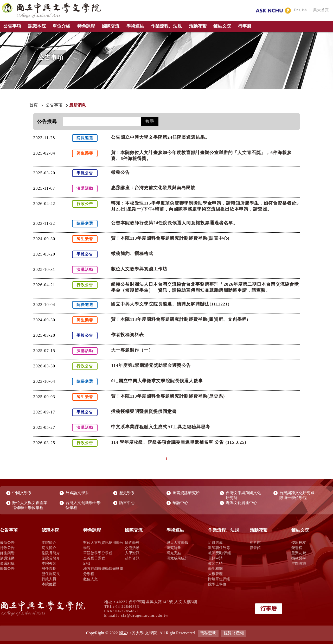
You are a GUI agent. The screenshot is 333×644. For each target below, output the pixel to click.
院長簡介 (49, 548)
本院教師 (49, 563)
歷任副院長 (51, 574)
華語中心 (180, 503)
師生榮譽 (7, 553)
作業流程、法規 (166, 26)
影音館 (255, 548)
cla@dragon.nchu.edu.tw (145, 615)
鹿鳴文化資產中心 (241, 503)
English (300, 10)
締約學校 (132, 543)
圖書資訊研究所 (186, 493)
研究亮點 (174, 553)
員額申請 (215, 558)
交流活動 (132, 548)
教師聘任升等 (219, 548)
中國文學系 (22, 493)
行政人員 (49, 579)
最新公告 (7, 543)
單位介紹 (61, 26)
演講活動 (7, 558)
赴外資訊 (132, 558)
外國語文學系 (77, 493)
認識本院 (37, 26)
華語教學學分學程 (98, 553)
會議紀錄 (7, 563)
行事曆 (245, 26)
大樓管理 (215, 574)
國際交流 (111, 26)
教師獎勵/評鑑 (220, 553)
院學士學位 (217, 584)
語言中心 (127, 503)
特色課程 (86, 26)
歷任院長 (49, 569)
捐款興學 (299, 558)
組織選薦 (215, 543)
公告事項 (12, 26)
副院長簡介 (51, 553)
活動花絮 (198, 26)
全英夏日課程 (94, 558)
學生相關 (215, 569)
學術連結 (135, 26)
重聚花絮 (299, 553)
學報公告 (7, 569)
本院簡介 (49, 543)
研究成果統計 (177, 558)
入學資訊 (132, 553)
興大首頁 (321, 10)
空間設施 (299, 563)
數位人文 (91, 579)
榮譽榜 (297, 548)
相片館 (255, 543)
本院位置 (49, 584)
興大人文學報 (177, 543)
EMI (87, 563)
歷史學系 (127, 493)
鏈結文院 (222, 26)
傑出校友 (299, 543)
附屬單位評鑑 (219, 579)
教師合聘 (215, 563)
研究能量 (174, 548)
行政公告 (7, 548)
